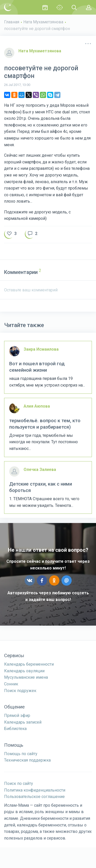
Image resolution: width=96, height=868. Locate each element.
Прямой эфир (17, 716)
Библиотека (15, 729)
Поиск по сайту (19, 783)
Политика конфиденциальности (35, 790)
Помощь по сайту (21, 754)
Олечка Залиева (40, 470)
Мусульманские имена (26, 677)
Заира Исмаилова (41, 349)
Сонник (11, 684)
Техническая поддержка (27, 760)
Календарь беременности (29, 664)
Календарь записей (23, 722)
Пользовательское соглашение (34, 797)
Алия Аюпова (37, 406)
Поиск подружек (20, 691)
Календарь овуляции (24, 671)
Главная (12, 22)
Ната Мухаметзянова (43, 22)
